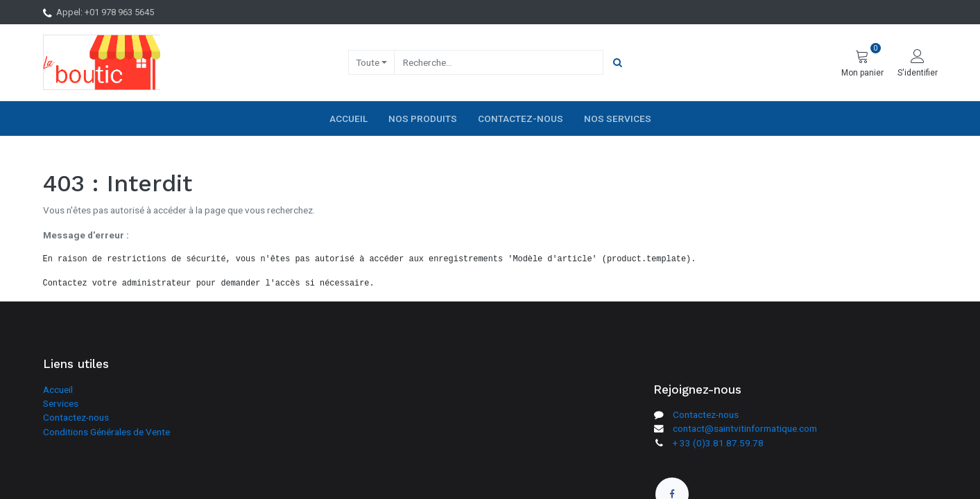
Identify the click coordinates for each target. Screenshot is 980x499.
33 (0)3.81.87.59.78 (722, 443)
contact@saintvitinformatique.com (745, 428)
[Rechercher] (618, 62)
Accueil (58, 389)
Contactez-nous (76, 417)
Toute (368, 62)
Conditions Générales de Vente (106, 432)
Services (61, 403)
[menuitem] (349, 119)
